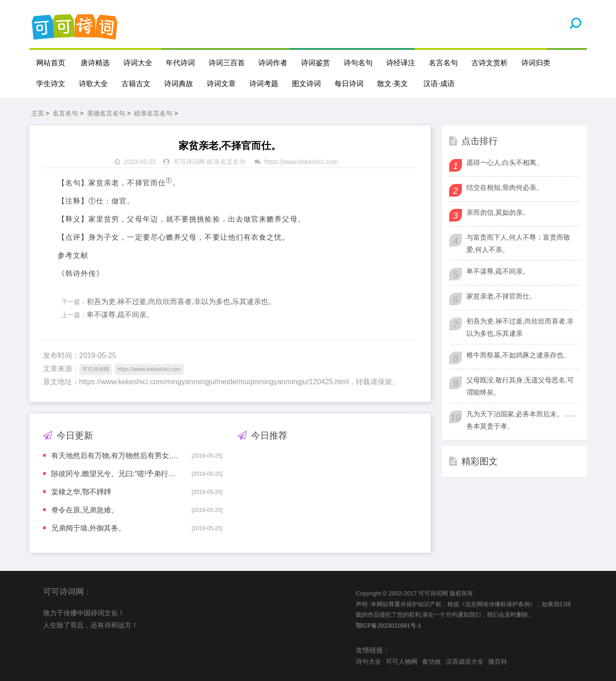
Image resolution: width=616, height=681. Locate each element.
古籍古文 (136, 84)
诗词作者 (273, 63)
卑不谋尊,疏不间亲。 (120, 315)
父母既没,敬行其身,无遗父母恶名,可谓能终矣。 (520, 386)
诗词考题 (264, 84)
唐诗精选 (95, 63)
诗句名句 (358, 63)
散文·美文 (393, 84)
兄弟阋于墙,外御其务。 (88, 528)
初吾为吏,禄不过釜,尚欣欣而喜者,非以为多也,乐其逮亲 (520, 327)
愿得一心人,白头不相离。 (505, 162)
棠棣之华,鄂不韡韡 (81, 492)
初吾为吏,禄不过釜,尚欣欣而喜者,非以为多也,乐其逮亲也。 (181, 302)
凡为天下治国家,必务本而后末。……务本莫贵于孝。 (522, 420)
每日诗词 (349, 84)
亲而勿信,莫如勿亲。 (498, 212)
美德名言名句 (106, 113)
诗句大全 (369, 662)
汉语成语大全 (465, 662)
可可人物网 (402, 662)
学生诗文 (51, 84)
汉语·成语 (439, 84)
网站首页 (51, 63)
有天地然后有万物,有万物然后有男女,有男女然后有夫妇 (115, 456)
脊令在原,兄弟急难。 (85, 510)
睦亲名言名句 (153, 113)
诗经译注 (401, 63)
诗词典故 (179, 84)
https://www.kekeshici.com (301, 162)
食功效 (432, 662)
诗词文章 (221, 84)
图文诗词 (306, 84)
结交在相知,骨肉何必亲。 (505, 187)
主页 (38, 113)
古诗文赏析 (490, 63)
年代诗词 (180, 63)
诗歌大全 (93, 84)
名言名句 (443, 63)
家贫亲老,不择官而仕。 (501, 296)
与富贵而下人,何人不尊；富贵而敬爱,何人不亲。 (518, 243)
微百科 (498, 662)
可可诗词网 (189, 162)
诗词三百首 (227, 63)
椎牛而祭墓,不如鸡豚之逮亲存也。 (518, 355)
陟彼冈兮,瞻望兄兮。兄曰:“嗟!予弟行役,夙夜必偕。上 (115, 474)
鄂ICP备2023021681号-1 (389, 625)
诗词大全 (138, 63)
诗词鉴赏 (315, 63)
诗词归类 (536, 63)
